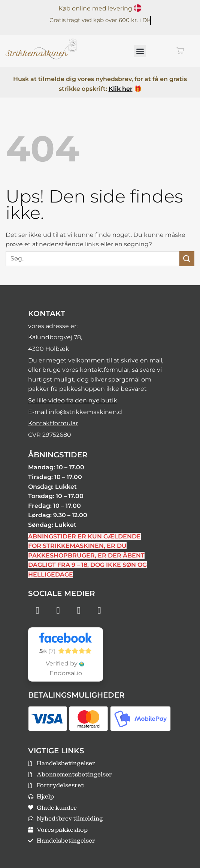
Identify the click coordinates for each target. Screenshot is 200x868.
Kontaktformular (53, 423)
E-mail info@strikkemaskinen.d (75, 412)
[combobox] (93, 259)
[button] (140, 51)
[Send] (187, 258)
